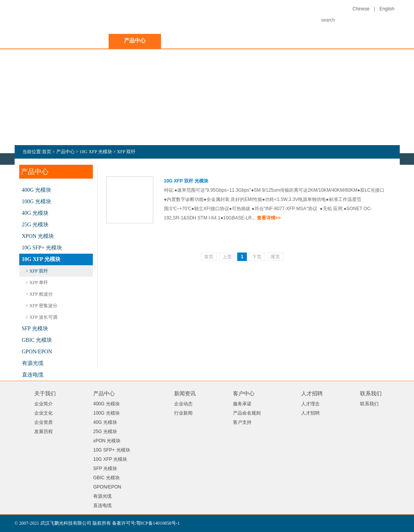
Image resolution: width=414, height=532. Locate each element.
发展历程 (44, 432)
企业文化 (44, 413)
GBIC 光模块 (37, 340)
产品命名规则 (247, 413)
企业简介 (44, 404)
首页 (35, 41)
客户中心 (240, 41)
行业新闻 (183, 413)
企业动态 (183, 404)
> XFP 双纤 (37, 271)
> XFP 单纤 (37, 283)
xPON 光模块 (38, 236)
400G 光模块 (37, 190)
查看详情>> (269, 218)
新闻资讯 (187, 41)
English (387, 9)
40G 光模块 (35, 213)
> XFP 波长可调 (42, 317)
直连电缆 (33, 375)
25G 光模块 (35, 225)
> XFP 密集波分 (42, 306)
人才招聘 (292, 41)
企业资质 (44, 422)
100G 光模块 (37, 202)
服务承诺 (242, 404)
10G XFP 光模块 (96, 152)
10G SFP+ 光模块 (42, 248)
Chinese (361, 9)
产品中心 (135, 41)
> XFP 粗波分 (39, 294)
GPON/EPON (37, 352)
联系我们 (344, 41)
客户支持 (242, 422)
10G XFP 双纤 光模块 (186, 181)
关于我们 (82, 41)
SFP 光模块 (35, 329)
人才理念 (310, 404)
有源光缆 (33, 363)
